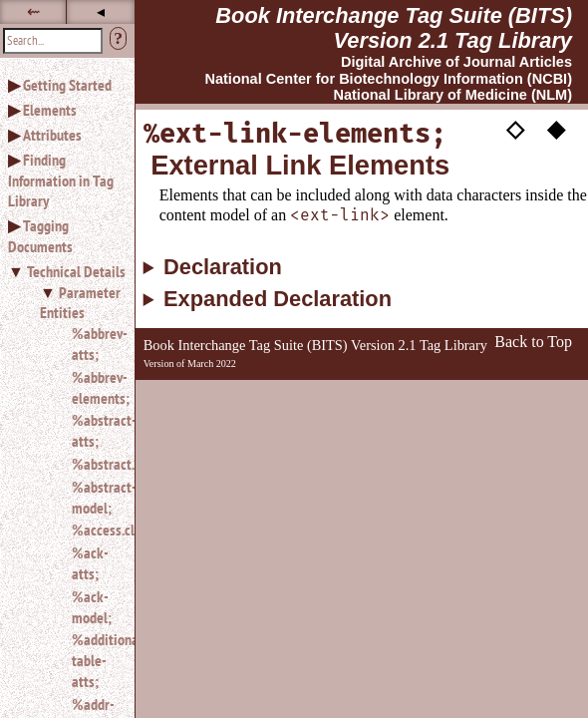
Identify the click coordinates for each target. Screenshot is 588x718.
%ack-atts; (90, 563)
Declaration (223, 267)
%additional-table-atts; (95, 660)
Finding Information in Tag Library (61, 180)
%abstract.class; (95, 464)
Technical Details (76, 271)
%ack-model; (92, 607)
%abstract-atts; (95, 430)
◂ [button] (101, 11)
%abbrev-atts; (95, 344)
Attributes (52, 135)
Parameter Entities (80, 303)
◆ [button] (556, 128)
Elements (50, 110)
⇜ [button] (33, 11)
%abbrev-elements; (95, 387)
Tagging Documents (40, 236)
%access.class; (95, 530)
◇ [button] (515, 128)
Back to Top (533, 342)
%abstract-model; (95, 497)
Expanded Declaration (278, 299)
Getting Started (67, 85)
